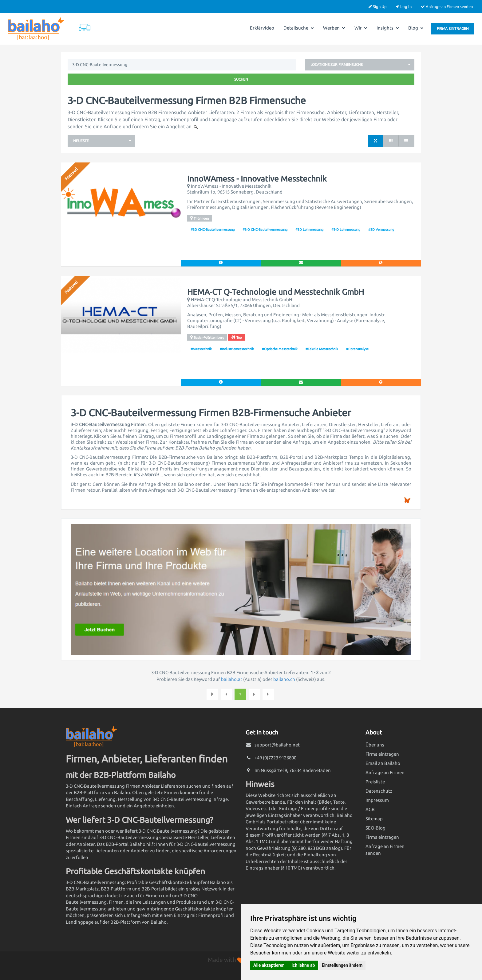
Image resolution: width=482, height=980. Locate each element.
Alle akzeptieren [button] (269, 965)
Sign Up (378, 6)
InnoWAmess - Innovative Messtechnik (257, 179)
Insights (388, 28)
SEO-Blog (375, 828)
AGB (370, 809)
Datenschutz (379, 791)
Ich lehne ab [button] (303, 965)
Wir (361, 28)
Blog (416, 28)
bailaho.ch (284, 679)
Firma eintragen (453, 28)
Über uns (375, 745)
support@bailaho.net (277, 745)
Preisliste (375, 782)
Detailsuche (299, 28)
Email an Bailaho (383, 763)
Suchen (241, 79)
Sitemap (374, 819)
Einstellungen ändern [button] (342, 965)
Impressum (377, 800)
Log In (404, 6)
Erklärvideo (262, 28)
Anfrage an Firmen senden (447, 6)
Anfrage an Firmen (385, 772)
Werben (334, 28)
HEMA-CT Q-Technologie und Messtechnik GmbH (276, 292)
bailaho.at (232, 679)
